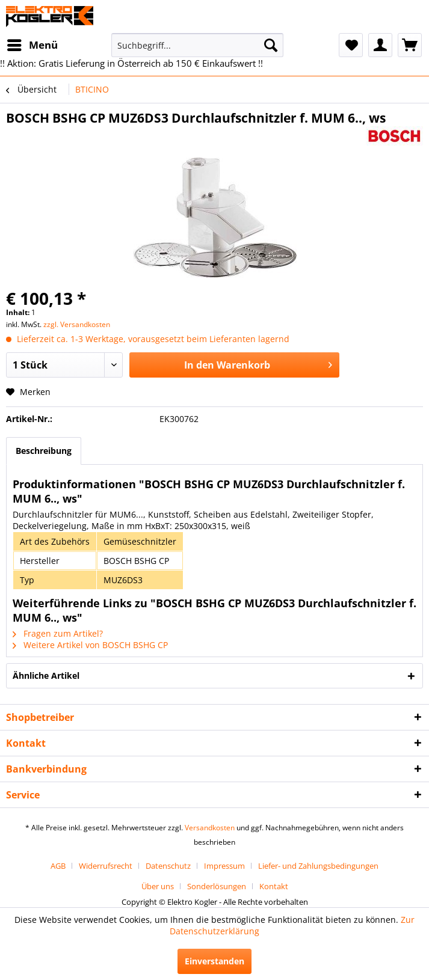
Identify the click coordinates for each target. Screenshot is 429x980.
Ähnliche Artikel (46, 675)
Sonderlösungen (217, 886)
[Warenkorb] (410, 45)
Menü (32, 44)
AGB (58, 866)
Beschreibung (44, 451)
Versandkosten (210, 828)
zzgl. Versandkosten (77, 324)
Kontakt (274, 886)
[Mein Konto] (380, 45)
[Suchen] (271, 45)
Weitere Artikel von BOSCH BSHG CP (90, 645)
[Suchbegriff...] (197, 45)
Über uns (158, 886)
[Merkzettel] (351, 45)
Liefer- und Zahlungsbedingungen (318, 866)
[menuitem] (32, 45)
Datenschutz (168, 866)
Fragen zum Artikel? (58, 633)
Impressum (224, 866)
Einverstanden (214, 961)
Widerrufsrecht (106, 866)
